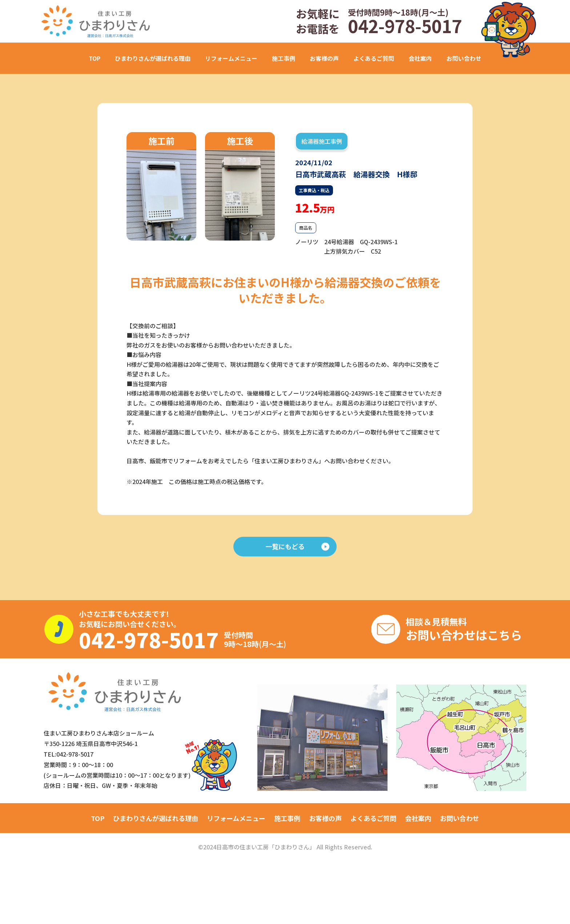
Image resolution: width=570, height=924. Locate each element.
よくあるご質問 (374, 58)
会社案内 (420, 58)
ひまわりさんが (156, 818)
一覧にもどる (297, 546)
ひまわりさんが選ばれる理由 (153, 58)
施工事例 (287, 818)
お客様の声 (324, 58)
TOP (95, 58)
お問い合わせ (464, 58)
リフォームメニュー (236, 818)
